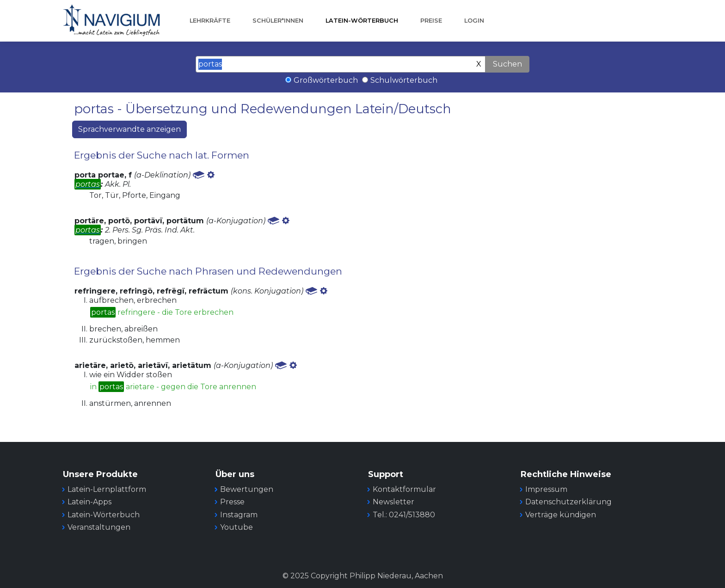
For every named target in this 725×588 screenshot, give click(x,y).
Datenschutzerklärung (568, 502)
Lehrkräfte (210, 21)
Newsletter (393, 502)
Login (474, 21)
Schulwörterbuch (404, 80)
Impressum (546, 489)
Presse (232, 502)
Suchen (507, 64)
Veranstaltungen (99, 527)
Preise (431, 21)
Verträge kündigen (561, 515)
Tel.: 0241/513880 (404, 515)
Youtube (237, 527)
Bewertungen (247, 489)
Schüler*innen (278, 21)
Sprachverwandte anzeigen (129, 129)
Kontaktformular (404, 489)
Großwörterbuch (326, 80)
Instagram (239, 515)
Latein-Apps (89, 502)
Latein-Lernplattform (107, 489)
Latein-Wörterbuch (362, 21)
